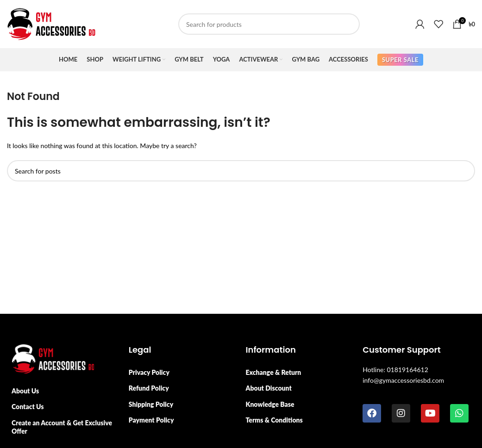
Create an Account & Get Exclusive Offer (62, 427)
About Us (25, 391)
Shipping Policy (151, 404)
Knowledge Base (270, 404)
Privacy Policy (149, 372)
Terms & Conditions (274, 420)
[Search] (269, 24)
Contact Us (28, 407)
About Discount (269, 388)
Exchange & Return (274, 372)
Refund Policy (149, 388)
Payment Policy (151, 420)
